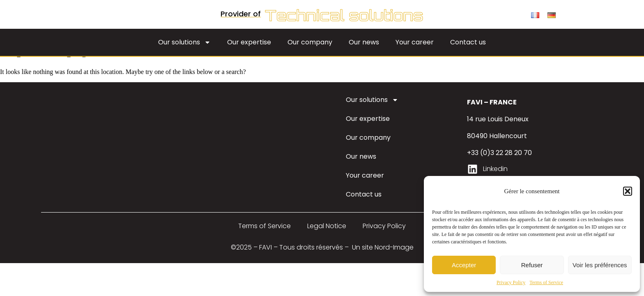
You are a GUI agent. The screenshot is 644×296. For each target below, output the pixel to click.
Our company (310, 53)
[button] (628, 191)
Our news (364, 53)
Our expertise (249, 53)
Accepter (464, 265)
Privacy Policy (511, 282)
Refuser (532, 265)
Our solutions (184, 53)
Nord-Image (394, 258)
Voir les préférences (600, 265)
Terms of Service (546, 282)
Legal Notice (327, 237)
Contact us (468, 53)
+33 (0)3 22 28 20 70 (499, 164)
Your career (415, 53)
